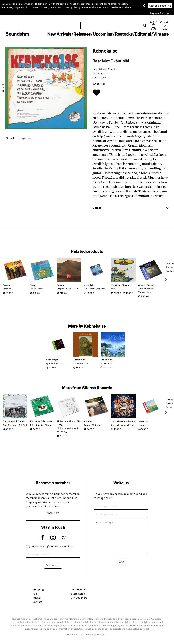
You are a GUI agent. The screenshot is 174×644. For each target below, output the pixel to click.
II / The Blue (107, 363)
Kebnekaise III (81, 363)
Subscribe (53, 565)
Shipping (38, 590)
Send (121, 562)
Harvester (143, 421)
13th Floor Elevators (121, 285)
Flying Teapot (37, 289)
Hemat (142, 425)
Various (88, 421)
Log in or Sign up (159, 13)
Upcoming (103, 34)
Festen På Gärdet (93, 425)
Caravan (7, 285)
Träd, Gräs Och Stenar (41, 425)
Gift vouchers (79, 598)
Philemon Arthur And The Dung (67, 430)
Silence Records (108, 69)
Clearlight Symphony (95, 289)
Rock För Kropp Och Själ (15, 425)
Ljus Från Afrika (54, 363)
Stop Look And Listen (67, 289)
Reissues (82, 34)
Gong (33, 285)
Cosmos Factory (146, 285)
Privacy (37, 598)
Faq (35, 594)
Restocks (124, 34)
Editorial (143, 34)
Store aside (78, 594)
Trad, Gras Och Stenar (14, 421)
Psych (103, 78)
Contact (37, 602)
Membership (79, 590)
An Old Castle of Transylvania (146, 290)
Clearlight (89, 285)
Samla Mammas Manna (123, 421)
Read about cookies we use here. (114, 7)
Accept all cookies (160, 6)
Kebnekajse (105, 51)
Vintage (161, 34)
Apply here (53, 513)
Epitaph (61, 285)
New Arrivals (59, 34)
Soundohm (17, 34)
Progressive (25, 138)
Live (113, 289)
